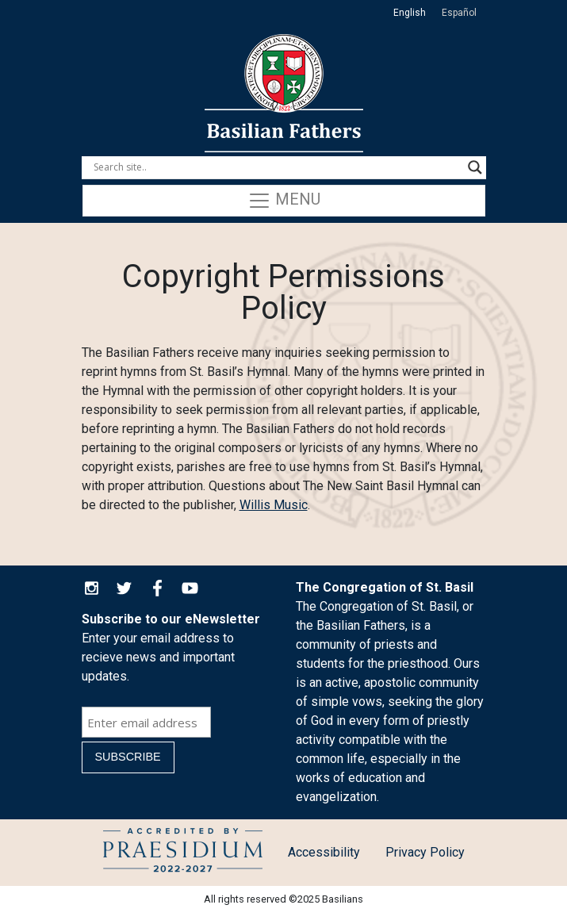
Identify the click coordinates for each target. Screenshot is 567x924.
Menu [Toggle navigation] (284, 201)
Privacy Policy (425, 852)
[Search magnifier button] (475, 167)
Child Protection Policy (183, 853)
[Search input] (277, 167)
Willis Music (274, 505)
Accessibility (324, 852)
